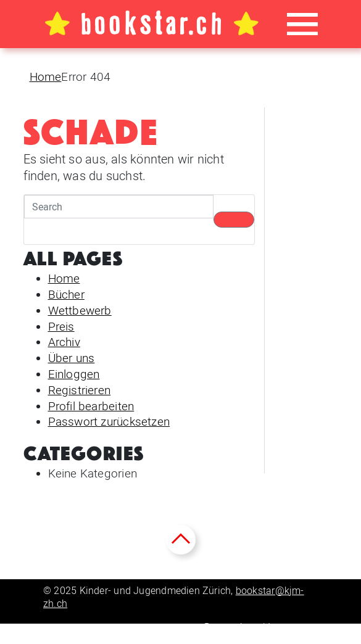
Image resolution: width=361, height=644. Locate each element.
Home (46, 77)
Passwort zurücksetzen (109, 422)
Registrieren (80, 390)
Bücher (66, 295)
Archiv (64, 342)
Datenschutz (232, 627)
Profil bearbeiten (91, 406)
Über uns (72, 358)
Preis (61, 327)
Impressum (293, 627)
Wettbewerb (80, 311)
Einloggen (74, 374)
